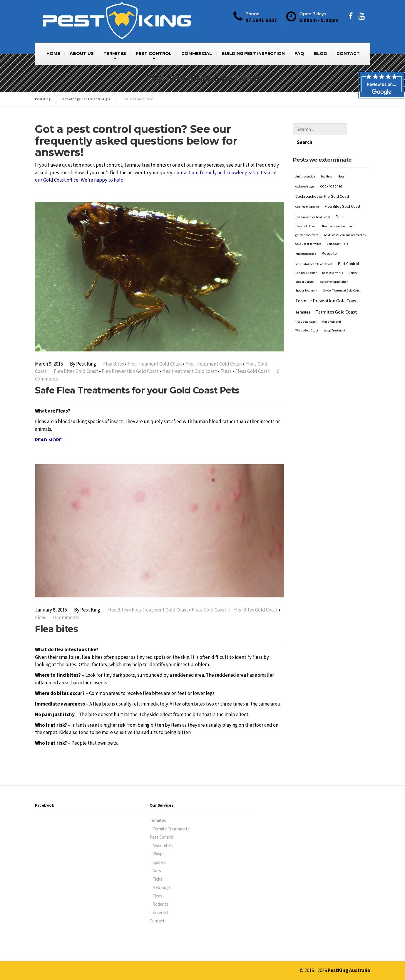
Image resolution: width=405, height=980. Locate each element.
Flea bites (56, 629)
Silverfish (161, 913)
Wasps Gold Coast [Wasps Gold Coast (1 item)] (307, 317)
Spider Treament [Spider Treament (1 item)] (306, 277)
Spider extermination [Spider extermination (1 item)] (334, 268)
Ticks (157, 879)
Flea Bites (114, 364)
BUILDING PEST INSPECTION (253, 53)
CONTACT (348, 53)
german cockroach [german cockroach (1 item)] (307, 222)
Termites (158, 820)
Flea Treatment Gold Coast (214, 364)
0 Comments (66, 617)
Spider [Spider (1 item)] (353, 260)
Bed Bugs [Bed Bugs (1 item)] (327, 163)
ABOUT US (82, 53)
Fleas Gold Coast (252, 371)
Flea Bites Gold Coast (76, 371)
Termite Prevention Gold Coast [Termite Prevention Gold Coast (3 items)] (327, 287)
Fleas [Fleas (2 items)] (340, 203)
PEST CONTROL (154, 53)
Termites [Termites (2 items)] (303, 299)
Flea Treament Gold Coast (155, 364)
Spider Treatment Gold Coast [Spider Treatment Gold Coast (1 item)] (342, 277)
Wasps (159, 854)
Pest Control (161, 837)
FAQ (299, 53)
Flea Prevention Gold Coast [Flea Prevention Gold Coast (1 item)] (313, 204)
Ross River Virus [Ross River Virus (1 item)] (333, 260)
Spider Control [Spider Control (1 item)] (305, 268)
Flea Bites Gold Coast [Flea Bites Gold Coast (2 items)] (343, 193)
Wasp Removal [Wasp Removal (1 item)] (332, 308)
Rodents (160, 904)
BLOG (320, 53)
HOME (53, 53)
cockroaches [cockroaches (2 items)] (331, 173)
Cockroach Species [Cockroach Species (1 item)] (307, 194)
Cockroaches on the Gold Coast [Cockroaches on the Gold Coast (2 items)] (322, 183)
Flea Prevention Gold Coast (130, 371)
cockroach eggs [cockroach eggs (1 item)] (305, 173)
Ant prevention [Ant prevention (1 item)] (305, 163)
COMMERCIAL (197, 53)
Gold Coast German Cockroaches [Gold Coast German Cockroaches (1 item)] (345, 222)
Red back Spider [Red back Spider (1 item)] (306, 260)
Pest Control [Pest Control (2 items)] (348, 250)
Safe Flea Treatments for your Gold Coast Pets (137, 390)
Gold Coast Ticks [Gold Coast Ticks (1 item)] (337, 231)
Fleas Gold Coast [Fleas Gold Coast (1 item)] (306, 213)
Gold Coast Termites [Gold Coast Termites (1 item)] (308, 231)
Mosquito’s (163, 846)
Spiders (159, 862)
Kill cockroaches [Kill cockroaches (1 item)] (306, 241)
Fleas (226, 371)
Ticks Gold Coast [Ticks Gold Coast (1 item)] (306, 308)
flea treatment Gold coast (190, 371)
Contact (157, 921)
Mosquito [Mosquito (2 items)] (329, 240)
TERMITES (115, 53)
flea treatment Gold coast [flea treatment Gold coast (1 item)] (338, 213)
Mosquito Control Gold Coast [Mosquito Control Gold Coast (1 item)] (314, 251)
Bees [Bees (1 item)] (341, 163)
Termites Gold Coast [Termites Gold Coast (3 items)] (336, 299)
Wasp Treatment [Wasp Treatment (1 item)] (335, 317)
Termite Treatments (171, 829)
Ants (157, 871)
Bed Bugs (162, 887)
